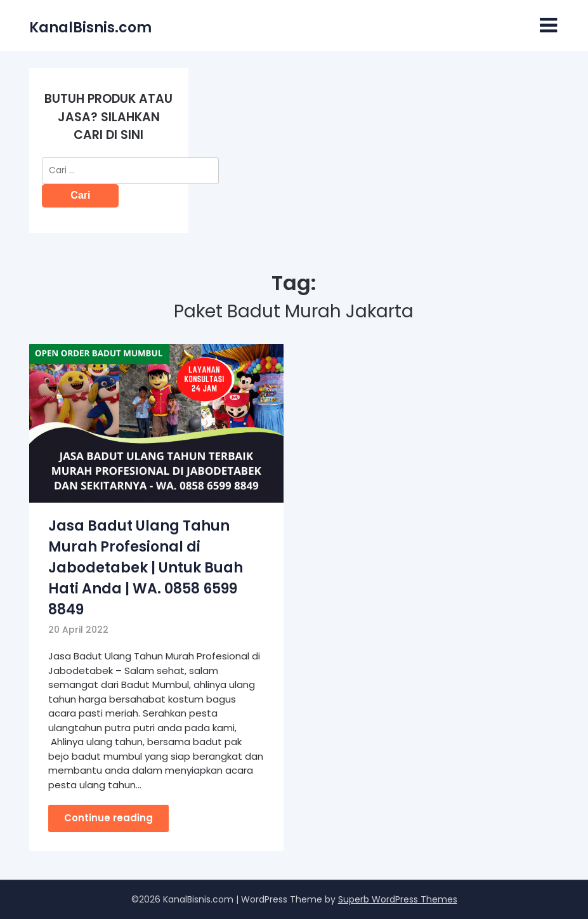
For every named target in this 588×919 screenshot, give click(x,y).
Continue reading (108, 818)
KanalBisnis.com (90, 28)
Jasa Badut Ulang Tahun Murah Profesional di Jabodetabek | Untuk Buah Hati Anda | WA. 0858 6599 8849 (146, 568)
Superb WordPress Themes (398, 899)
